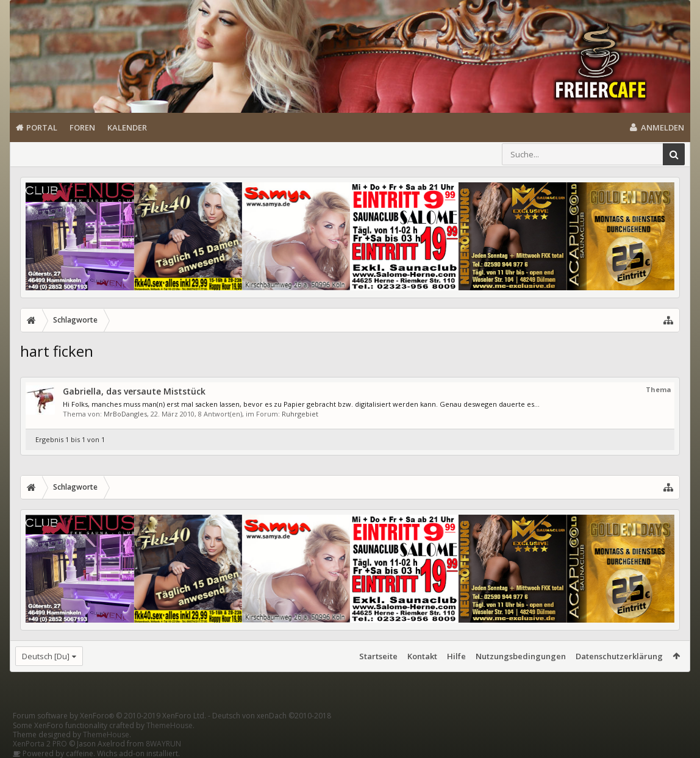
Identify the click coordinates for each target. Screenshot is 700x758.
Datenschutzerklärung (619, 656)
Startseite (378, 656)
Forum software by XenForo (109, 716)
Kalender (127, 127)
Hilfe (456, 656)
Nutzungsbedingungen (521, 656)
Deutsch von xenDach (272, 716)
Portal (42, 127)
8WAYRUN (163, 744)
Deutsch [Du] (46, 656)
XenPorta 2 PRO (40, 744)
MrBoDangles (125, 414)
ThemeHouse (170, 725)
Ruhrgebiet (300, 414)
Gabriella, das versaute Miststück (134, 391)
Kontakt (422, 656)
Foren (82, 127)
